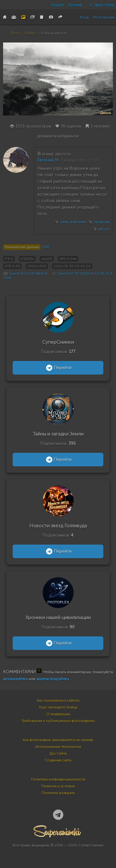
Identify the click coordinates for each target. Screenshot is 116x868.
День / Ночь (100, 5)
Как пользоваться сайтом (58, 700)
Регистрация (104, 17)
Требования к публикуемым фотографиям (58, 721)
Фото (15, 33)
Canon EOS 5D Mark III (28, 274)
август (104, 229)
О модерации (58, 714)
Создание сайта (58, 760)
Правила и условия (58, 786)
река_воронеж (73, 222)
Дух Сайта (58, 753)
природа (102, 222)
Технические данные (22, 247)
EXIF (46, 247)
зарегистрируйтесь (53, 679)
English (58, 5)
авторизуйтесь (15, 679)
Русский (75, 5)
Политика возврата (58, 793)
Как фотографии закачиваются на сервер (58, 740)
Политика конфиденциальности (58, 779)
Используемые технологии (58, 747)
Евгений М (48, 160)
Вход (84, 17)
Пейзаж (30, 33)
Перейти (58, 368)
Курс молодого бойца (58, 707)
